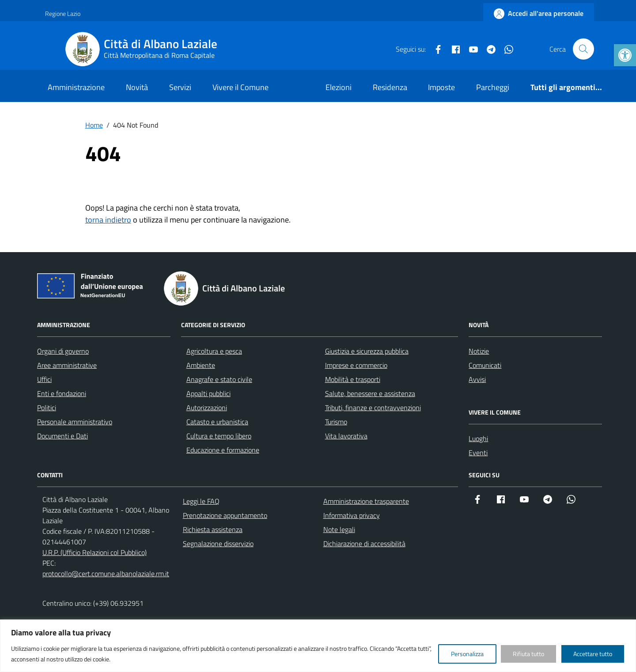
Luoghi (478, 438)
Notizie (479, 351)
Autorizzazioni (207, 408)
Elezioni (339, 87)
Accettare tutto (593, 654)
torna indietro (108, 220)
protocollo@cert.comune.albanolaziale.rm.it (106, 574)
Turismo (336, 422)
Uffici (44, 379)
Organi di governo (63, 351)
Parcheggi (493, 87)
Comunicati (485, 365)
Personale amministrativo (75, 422)
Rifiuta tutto (528, 654)
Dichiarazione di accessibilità (364, 544)
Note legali (339, 529)
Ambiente (201, 365)
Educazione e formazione (223, 450)
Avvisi (477, 379)
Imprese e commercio (356, 365)
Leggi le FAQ (201, 501)
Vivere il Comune (240, 87)
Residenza (390, 87)
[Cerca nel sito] (583, 49)
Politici (47, 408)
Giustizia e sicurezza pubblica (367, 351)
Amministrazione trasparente (366, 501)
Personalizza (467, 654)
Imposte (441, 87)
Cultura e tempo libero (219, 436)
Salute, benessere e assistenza (370, 393)
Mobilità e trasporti (353, 379)
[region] (318, 646)
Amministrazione (76, 87)
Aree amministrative (67, 365)
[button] (625, 55)
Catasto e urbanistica (217, 422)
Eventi (478, 453)
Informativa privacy (352, 515)
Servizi (180, 87)
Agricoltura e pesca (214, 351)
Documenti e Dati (62, 436)
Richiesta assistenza (213, 529)
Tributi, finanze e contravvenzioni (373, 408)
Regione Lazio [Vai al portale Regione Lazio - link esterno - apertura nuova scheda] (63, 13)
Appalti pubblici (208, 393)
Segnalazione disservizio (218, 544)
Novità (137, 87)
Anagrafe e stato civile (219, 379)
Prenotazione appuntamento (225, 515)
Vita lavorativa (346, 436)
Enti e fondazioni (62, 393)
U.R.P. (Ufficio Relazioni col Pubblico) (95, 552)
